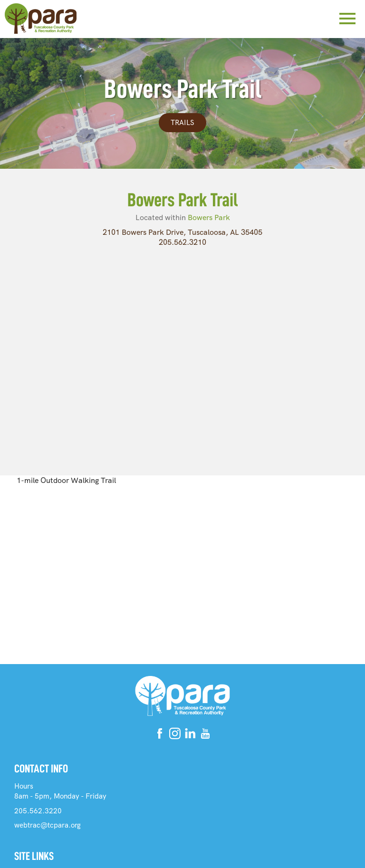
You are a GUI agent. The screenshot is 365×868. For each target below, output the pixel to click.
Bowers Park (209, 217)
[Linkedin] (190, 735)
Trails (182, 123)
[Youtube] (205, 735)
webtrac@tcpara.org (48, 825)
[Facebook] (160, 735)
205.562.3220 (38, 811)
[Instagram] (175, 735)
